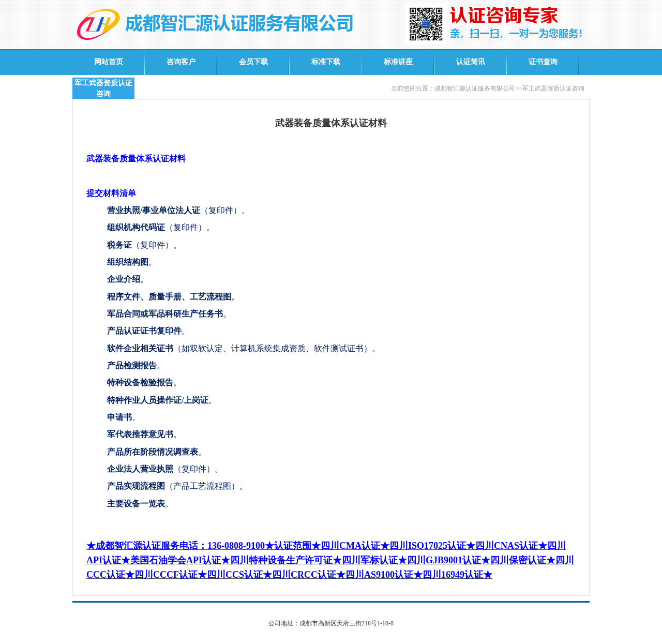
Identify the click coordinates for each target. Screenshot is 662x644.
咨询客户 (181, 62)
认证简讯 (471, 62)
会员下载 (253, 62)
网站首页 (109, 62)
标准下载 (326, 62)
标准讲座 (398, 62)
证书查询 (543, 62)
